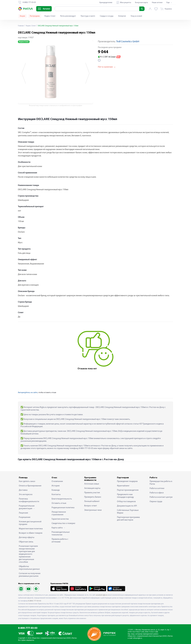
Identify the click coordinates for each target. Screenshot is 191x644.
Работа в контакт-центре (161, 497)
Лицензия (23, 513)
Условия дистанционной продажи (30, 523)
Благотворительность (62, 499)
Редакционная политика (63, 508)
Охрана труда (156, 502)
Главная (21, 26)
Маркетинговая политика (31, 529)
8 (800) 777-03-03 (35, 601)
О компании (57, 481)
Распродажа (35, 16)
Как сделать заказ (27, 481)
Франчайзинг (123, 486)
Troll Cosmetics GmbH (128, 42)
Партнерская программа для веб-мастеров (128, 519)
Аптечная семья (92, 484)
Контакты (56, 495)
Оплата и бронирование (30, 486)
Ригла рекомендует (68, 16)
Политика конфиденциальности (29, 500)
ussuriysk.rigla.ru (101, 595)
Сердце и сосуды (107, 16)
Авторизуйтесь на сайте (28, 393)
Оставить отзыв (59, 503)
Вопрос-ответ (91, 506)
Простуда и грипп (88, 16)
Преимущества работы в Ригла (161, 483)
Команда (56, 490)
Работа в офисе (157, 493)
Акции (22, 16)
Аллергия (122, 16)
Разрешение (25, 517)
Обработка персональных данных (29, 568)
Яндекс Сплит (50, 16)
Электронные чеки (93, 510)
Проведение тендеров (127, 481)
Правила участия (92, 493)
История (56, 486)
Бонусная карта (141, 3)
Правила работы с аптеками (60, 541)
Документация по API (127, 506)
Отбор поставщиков (126, 502)
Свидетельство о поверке (63, 523)
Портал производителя (128, 490)
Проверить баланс (93, 497)
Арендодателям (106, 3)
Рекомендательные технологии (61, 533)
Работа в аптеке (157, 488)
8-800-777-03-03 (28, 628)
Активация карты (92, 488)
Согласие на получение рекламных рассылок (30, 575)
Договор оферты (27, 537)
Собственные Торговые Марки (128, 512)
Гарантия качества (60, 519)
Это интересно (26, 495)
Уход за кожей (136, 16)
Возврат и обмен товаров (31, 533)
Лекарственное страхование (59, 513)
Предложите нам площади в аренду (125, 496)
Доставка (23, 490)
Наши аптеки (157, 3)
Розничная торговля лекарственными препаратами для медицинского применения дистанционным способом (28, 554)
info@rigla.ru (138, 638)
